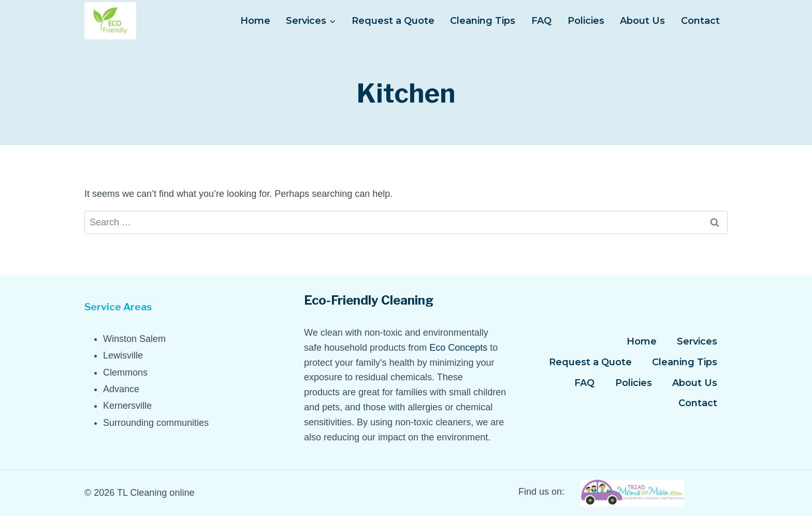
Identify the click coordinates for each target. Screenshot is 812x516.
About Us (642, 21)
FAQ (541, 21)
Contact (700, 21)
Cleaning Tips (483, 21)
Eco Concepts (458, 348)
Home (255, 21)
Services (697, 341)
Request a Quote (393, 21)
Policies (586, 21)
